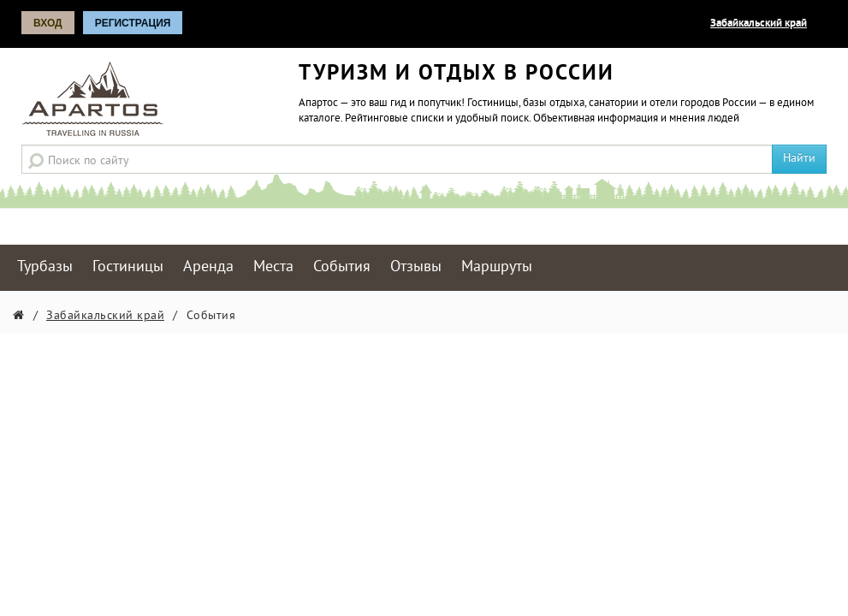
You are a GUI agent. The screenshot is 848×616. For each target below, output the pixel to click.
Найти (799, 159)
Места (273, 267)
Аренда (208, 267)
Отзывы (416, 267)
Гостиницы (128, 267)
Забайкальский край (759, 24)
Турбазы (45, 267)
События (342, 267)
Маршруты (497, 267)
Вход (48, 23)
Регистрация (133, 23)
